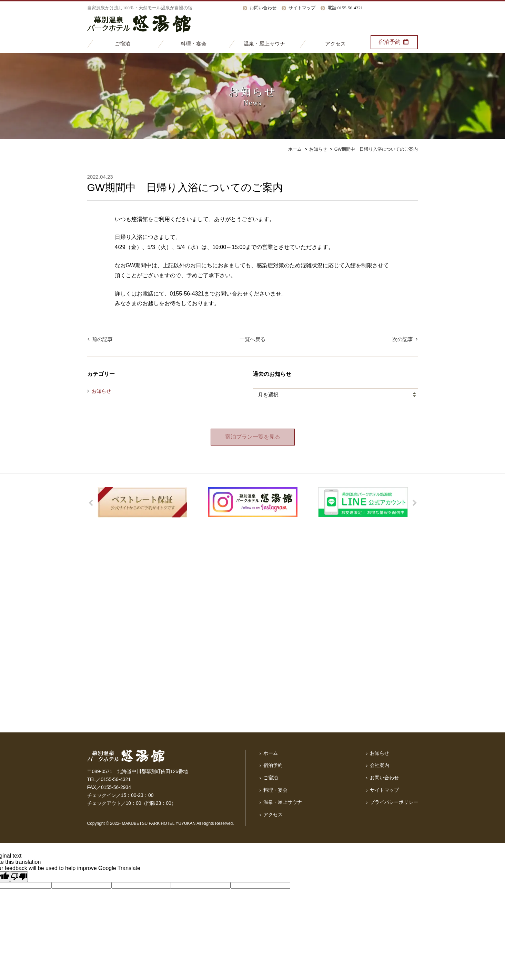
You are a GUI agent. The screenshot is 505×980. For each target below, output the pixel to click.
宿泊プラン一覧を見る (253, 437)
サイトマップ (302, 8)
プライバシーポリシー (394, 802)
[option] (142, 503)
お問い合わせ (263, 8)
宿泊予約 (394, 42)
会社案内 (380, 766)
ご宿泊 (123, 44)
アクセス (335, 44)
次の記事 (403, 339)
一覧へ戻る (253, 339)
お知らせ (101, 391)
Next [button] (415, 503)
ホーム (271, 753)
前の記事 (102, 339)
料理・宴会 (194, 44)
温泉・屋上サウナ (264, 44)
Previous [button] (91, 503)
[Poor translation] (19, 877)
